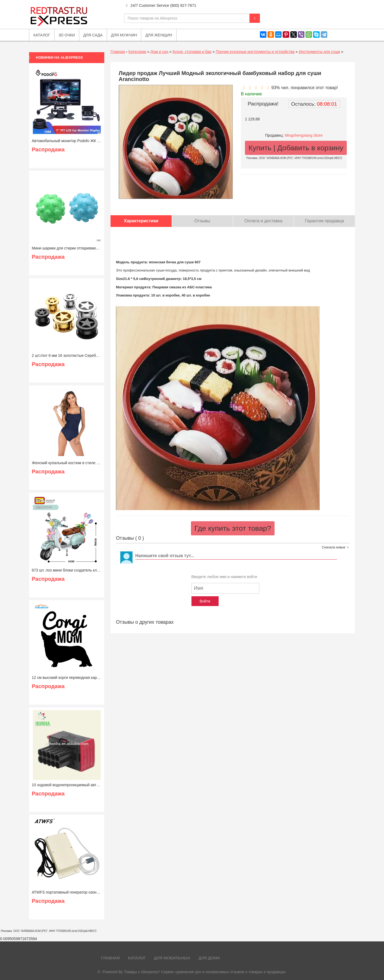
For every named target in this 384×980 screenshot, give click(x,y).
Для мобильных (172, 958)
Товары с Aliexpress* (142, 972)
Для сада (93, 35)
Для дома (209, 958)
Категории (137, 52)
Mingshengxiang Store (303, 135)
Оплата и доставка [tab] (263, 221)
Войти (205, 601)
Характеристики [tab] (141, 221)
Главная (118, 52)
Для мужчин (124, 35)
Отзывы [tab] (202, 221)
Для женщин (159, 35)
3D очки (67, 35)
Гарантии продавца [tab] (325, 221)
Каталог (137, 958)
